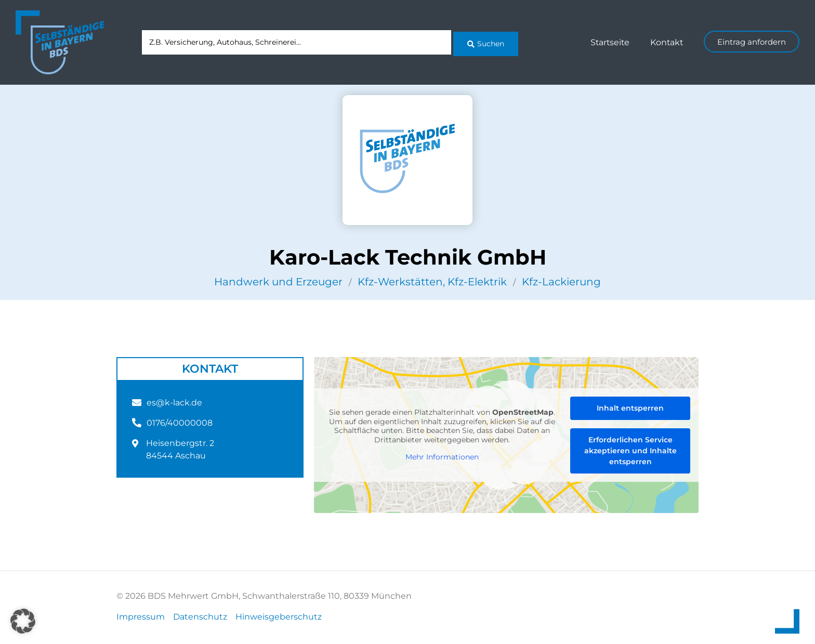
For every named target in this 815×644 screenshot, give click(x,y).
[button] (23, 621)
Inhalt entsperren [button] (630, 408)
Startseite (608, 42)
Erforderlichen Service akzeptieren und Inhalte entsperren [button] (630, 451)
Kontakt (666, 42)
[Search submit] (486, 42)
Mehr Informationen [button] (442, 457)
